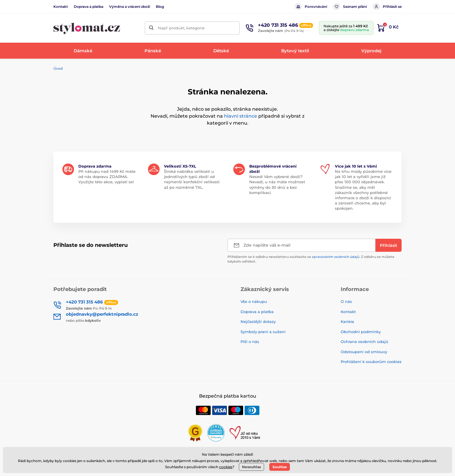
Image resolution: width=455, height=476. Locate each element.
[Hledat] (151, 28)
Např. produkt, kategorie (181, 28)
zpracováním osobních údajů (336, 257)
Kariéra (347, 321)
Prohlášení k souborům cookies (371, 362)
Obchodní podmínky (361, 332)
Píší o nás (250, 342)
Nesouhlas (251, 467)
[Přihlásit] (389, 245)
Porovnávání (311, 7)
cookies (226, 467)
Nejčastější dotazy (258, 321)
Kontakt (61, 7)
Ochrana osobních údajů (364, 342)
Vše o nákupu (254, 301)
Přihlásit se (387, 7)
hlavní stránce (241, 116)
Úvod (58, 68)
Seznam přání (350, 7)
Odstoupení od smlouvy (364, 352)
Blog (160, 7)
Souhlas (280, 467)
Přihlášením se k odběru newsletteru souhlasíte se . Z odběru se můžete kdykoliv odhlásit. (311, 259)
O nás (346, 301)
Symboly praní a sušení (263, 332)
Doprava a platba (89, 7)
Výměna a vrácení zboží (130, 7)
